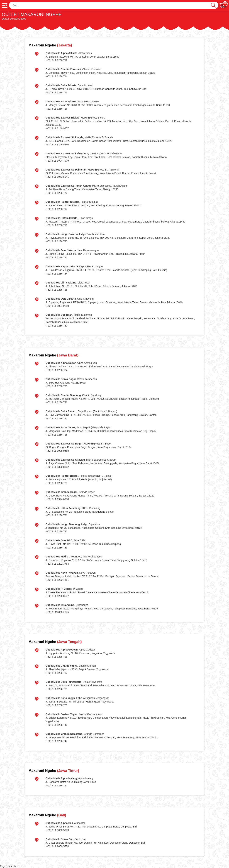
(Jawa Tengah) (55, 642)
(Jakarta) (50, 45)
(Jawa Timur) (54, 771)
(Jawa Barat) (53, 355)
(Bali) (47, 815)
